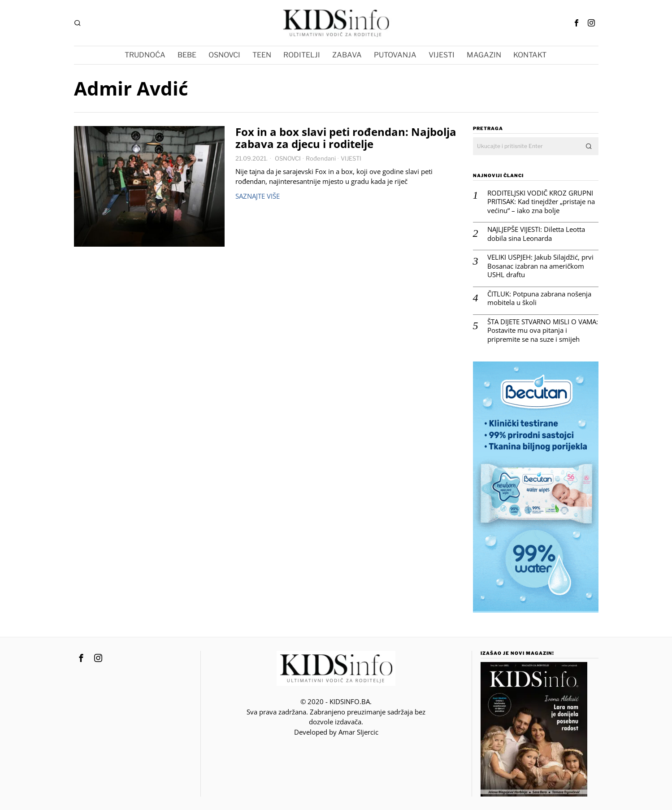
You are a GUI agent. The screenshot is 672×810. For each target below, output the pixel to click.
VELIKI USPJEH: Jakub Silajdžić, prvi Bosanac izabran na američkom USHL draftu (540, 266)
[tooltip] (577, 23)
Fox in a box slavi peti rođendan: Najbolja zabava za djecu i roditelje (346, 138)
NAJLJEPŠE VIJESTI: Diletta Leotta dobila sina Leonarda (536, 234)
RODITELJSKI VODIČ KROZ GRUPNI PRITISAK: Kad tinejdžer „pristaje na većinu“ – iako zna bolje (541, 202)
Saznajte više (258, 196)
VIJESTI (351, 158)
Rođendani (321, 158)
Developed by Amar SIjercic (336, 732)
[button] (590, 146)
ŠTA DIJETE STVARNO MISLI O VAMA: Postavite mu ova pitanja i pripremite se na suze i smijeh (543, 331)
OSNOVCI (288, 158)
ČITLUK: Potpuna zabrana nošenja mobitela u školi (539, 298)
